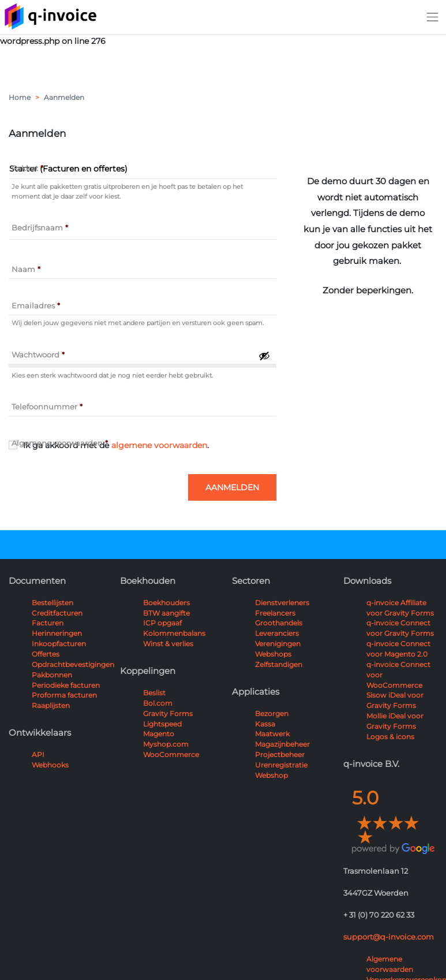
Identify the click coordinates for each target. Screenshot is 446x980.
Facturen (48, 623)
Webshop (271, 775)
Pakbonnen (52, 675)
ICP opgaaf (162, 623)
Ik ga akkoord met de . (116, 445)
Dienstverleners (282, 603)
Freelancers (275, 613)
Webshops (273, 654)
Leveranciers (277, 633)
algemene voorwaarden (159, 445)
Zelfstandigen (279, 664)
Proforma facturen (64, 695)
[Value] (143, 230)
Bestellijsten (53, 603)
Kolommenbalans (174, 633)
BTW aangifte (166, 613)
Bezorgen (272, 713)
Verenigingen (278, 644)
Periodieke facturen (66, 685)
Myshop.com (166, 744)
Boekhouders (166, 603)
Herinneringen (57, 633)
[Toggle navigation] (433, 17)
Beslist (154, 693)
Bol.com (158, 703)
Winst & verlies (168, 644)
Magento (159, 734)
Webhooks (50, 765)
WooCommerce (171, 754)
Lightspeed (162, 724)
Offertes (46, 654)
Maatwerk (272, 734)
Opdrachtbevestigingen (73, 664)
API (38, 754)
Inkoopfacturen (59, 644)
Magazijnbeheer (282, 744)
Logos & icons (390, 737)
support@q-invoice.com (389, 937)
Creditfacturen (57, 613)
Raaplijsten (51, 705)
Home (20, 97)
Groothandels (279, 623)
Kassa (265, 724)
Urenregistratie (281, 765)
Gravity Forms (168, 713)
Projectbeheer (280, 754)
